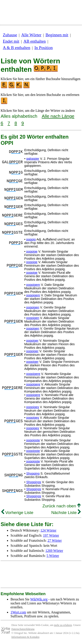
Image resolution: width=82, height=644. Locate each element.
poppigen (33, 307)
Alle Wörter (31, 35)
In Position (44, 48)
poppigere (33, 374)
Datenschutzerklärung (23, 629)
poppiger (32, 341)
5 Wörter (53, 556)
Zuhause (10, 35)
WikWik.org (39, 599)
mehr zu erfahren (63, 625)
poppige (32, 251)
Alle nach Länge (58, 116)
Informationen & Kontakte (25, 637)
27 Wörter (55, 540)
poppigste (33, 440)
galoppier (33, 159)
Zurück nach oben (62, 506)
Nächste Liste (66, 513)
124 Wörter (48, 530)
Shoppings (34, 482)
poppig (31, 239)
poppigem (33, 285)
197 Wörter (51, 535)
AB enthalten (35, 41)
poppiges (33, 407)
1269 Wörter (54, 551)
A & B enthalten (17, 48)
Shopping (33, 473)
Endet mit (11, 41)
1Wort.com (18, 612)
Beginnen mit (57, 35)
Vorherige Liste (17, 513)
